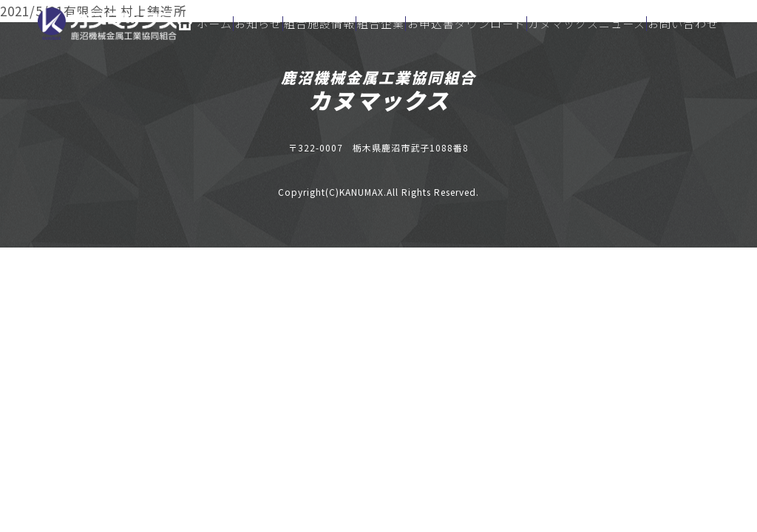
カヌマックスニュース (587, 24)
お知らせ (258, 24)
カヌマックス (379, 100)
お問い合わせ (683, 24)
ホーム (205, 24)
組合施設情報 (319, 24)
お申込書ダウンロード (466, 24)
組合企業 (381, 24)
